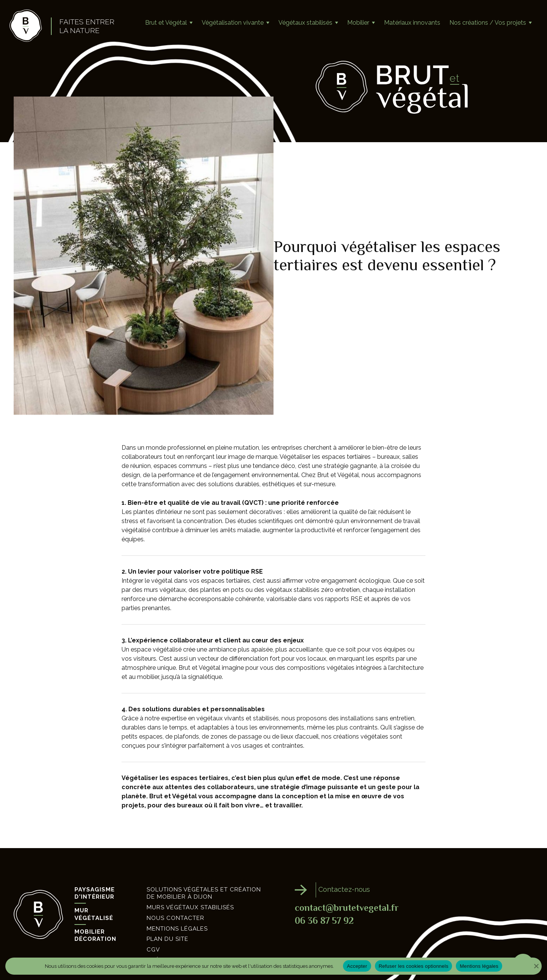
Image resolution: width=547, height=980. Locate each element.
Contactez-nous (349, 865)
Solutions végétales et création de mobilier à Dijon (204, 868)
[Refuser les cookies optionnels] (530, 966)
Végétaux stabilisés (305, 23)
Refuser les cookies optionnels (414, 966)
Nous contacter (175, 893)
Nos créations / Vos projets (488, 23)
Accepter (357, 966)
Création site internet (186, 935)
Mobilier (358, 23)
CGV (153, 924)
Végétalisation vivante (233, 23)
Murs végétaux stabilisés (190, 882)
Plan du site (168, 914)
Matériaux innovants (412, 23)
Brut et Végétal (166, 23)
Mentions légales (177, 903)
